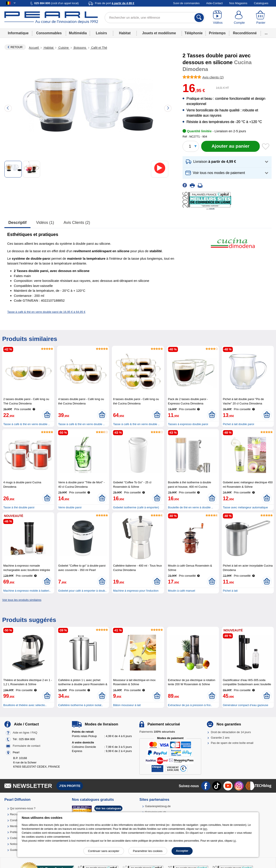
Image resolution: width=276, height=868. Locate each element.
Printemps (217, 33)
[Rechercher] (199, 18)
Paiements (157, 732)
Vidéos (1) (45, 223)
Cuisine (63, 48)
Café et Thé (99, 48)
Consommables (49, 33)
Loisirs (101, 33)
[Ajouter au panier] (230, 146)
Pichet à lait (230, 591)
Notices (15, 844)
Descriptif (17, 223)
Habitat (125, 33)
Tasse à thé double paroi (19, 507)
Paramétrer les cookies (148, 851)
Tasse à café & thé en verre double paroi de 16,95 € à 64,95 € (46, 312)
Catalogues (261, 3)
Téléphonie (194, 33)
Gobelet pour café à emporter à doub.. (82, 591)
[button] (227, 162)
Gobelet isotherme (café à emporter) (136, 507)
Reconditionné (245, 33)
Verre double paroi (70, 507)
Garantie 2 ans (220, 738)
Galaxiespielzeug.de (158, 806)
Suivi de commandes (186, 3)
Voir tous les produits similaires (22, 600)
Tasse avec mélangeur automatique (245, 507)
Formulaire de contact (27, 746)
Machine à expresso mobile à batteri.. (27, 591)
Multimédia (78, 33)
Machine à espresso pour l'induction (136, 591)
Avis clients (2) (77, 223)
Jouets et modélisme (159, 33)
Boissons (80, 48)
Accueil (34, 48)
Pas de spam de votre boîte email (232, 743)
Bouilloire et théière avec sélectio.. (25, 705)
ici (235, 841)
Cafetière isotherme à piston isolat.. (81, 705)
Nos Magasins (238, 3)
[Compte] (239, 18)
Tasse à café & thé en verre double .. (27, 424)
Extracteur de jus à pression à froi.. (190, 705)
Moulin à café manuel (182, 591)
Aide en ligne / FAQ (25, 733)
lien (205, 829)
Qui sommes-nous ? (23, 808)
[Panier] (261, 18)
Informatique (18, 33)
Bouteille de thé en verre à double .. (191, 507)
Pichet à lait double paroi (238, 424)
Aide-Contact (214, 3)
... (266, 33)
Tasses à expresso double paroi (188, 424)
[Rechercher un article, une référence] (155, 18)
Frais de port (115, 3)
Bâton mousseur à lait (127, 705)
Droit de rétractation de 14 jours (231, 732)
